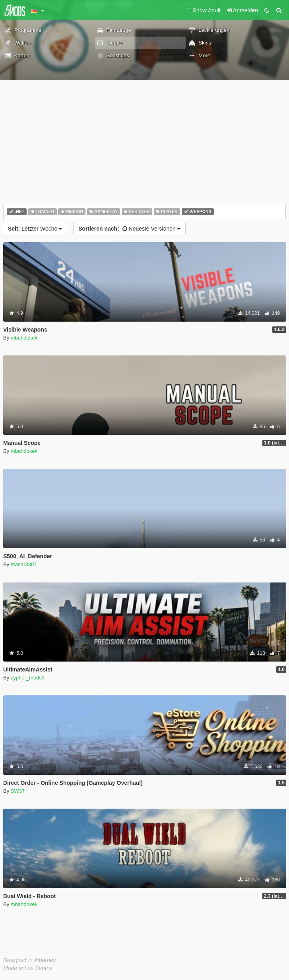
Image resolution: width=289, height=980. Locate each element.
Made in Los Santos (28, 968)
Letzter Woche (35, 229)
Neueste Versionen (129, 229)
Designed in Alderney (30, 960)
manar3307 (24, 564)
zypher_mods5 (28, 678)
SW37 (18, 791)
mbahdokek (24, 338)
